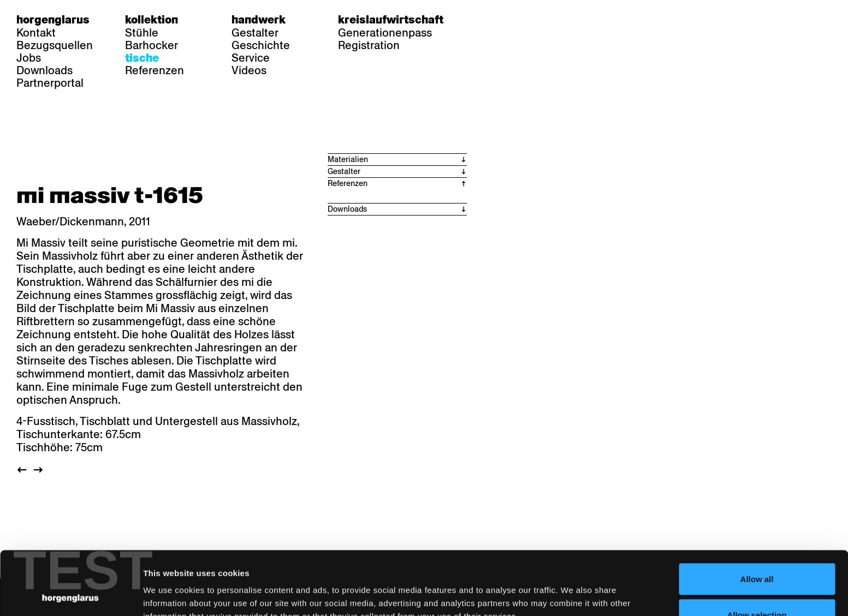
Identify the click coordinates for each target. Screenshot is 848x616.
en (528, 20)
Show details (571, 588)
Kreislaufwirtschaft (391, 20)
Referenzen (155, 70)
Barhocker (152, 45)
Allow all (757, 515)
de (486, 20)
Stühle (142, 33)
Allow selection (757, 551)
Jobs (29, 58)
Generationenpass (385, 33)
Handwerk (259, 20)
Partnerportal (50, 83)
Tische (142, 58)
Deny (757, 587)
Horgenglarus (53, 20)
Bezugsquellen (55, 45)
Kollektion (152, 20)
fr (507, 20)
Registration (369, 45)
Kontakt (36, 33)
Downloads (45, 70)
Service (251, 58)
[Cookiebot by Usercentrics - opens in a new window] (71, 595)
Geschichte (261, 45)
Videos (249, 70)
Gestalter (255, 33)
